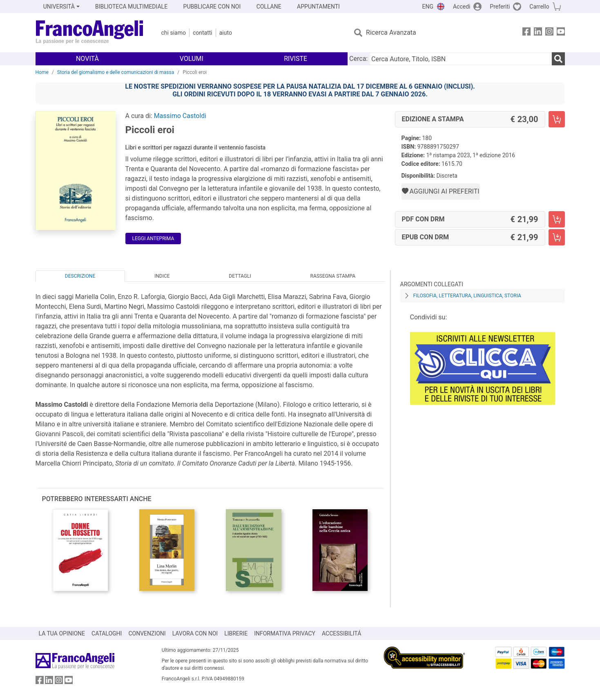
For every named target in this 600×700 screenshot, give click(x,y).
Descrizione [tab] (80, 276)
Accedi (462, 7)
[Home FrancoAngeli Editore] (90, 33)
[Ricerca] (558, 59)
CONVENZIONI (147, 633)
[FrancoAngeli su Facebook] (526, 33)
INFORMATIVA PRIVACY (285, 633)
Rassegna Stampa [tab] (333, 276)
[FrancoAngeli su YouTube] (561, 33)
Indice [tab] (162, 276)
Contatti (203, 33)
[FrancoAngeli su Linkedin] (538, 33)
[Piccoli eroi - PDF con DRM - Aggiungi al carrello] (557, 219)
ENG (428, 7)
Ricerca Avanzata (391, 32)
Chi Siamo (174, 33)
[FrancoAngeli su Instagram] (549, 33)
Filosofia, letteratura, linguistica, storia (467, 296)
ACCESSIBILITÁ (341, 633)
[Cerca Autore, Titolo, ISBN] (460, 59)
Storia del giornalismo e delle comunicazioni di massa (116, 72)
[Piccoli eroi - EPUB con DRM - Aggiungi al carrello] (557, 237)
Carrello (539, 7)
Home (42, 72)
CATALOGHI (107, 633)
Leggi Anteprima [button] (153, 239)
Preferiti (500, 7)
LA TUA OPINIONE (62, 633)
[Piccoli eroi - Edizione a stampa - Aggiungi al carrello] (557, 119)
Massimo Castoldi (180, 116)
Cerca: (358, 59)
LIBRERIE (236, 633)
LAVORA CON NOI (195, 633)
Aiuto (226, 33)
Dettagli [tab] (240, 276)
